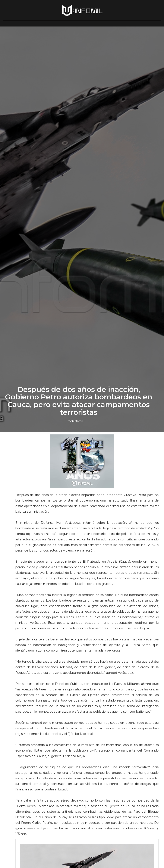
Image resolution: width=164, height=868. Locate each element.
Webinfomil (75, 534)
